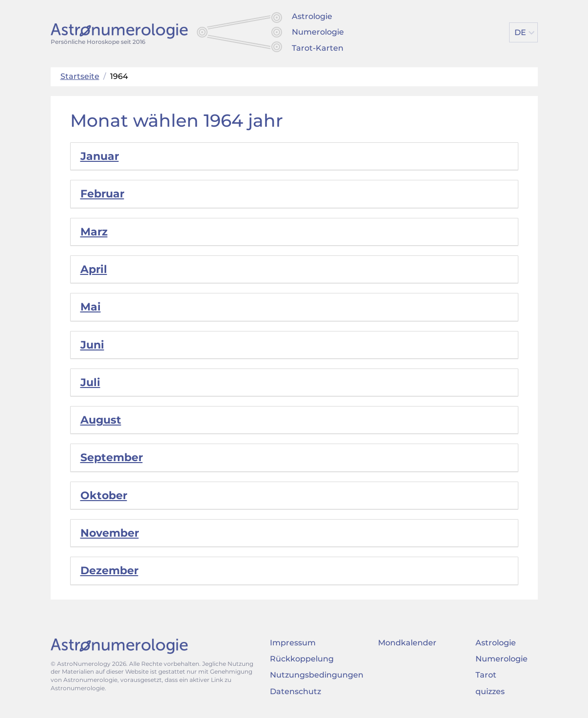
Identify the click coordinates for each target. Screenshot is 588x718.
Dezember (109, 571)
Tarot (486, 675)
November (110, 533)
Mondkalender (407, 643)
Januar (100, 156)
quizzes (490, 691)
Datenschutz (295, 691)
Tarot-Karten (318, 48)
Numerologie (318, 32)
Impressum (293, 643)
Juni (92, 345)
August (101, 420)
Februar (102, 194)
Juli (90, 382)
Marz (94, 232)
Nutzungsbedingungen (317, 675)
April (94, 269)
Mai (91, 307)
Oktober (104, 495)
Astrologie (312, 16)
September (112, 457)
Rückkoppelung (302, 659)
